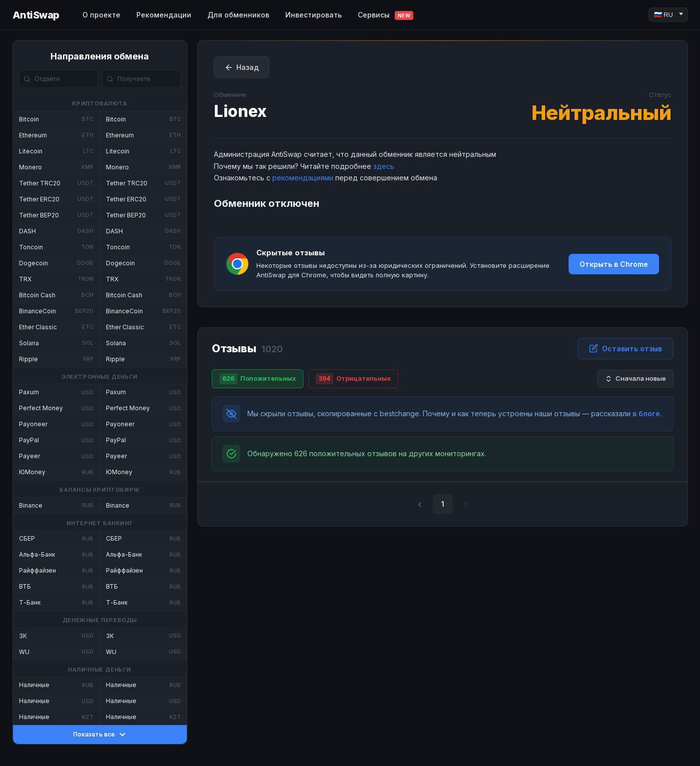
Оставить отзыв (626, 348)
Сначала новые (635, 379)
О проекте (101, 15)
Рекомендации (164, 15)
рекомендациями (303, 178)
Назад (242, 67)
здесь (384, 166)
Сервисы (386, 15)
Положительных (258, 379)
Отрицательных (353, 379)
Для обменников (238, 15)
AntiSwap (36, 15)
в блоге (646, 413)
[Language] (668, 15)
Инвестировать (314, 15)
